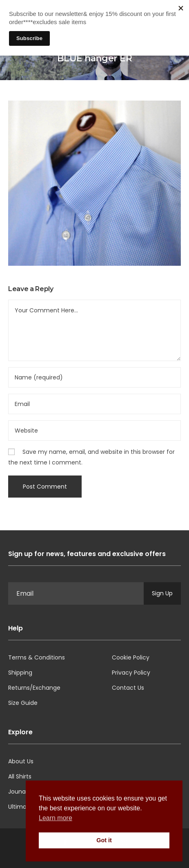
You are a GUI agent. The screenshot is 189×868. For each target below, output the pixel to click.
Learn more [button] (56, 818)
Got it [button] (104, 840)
